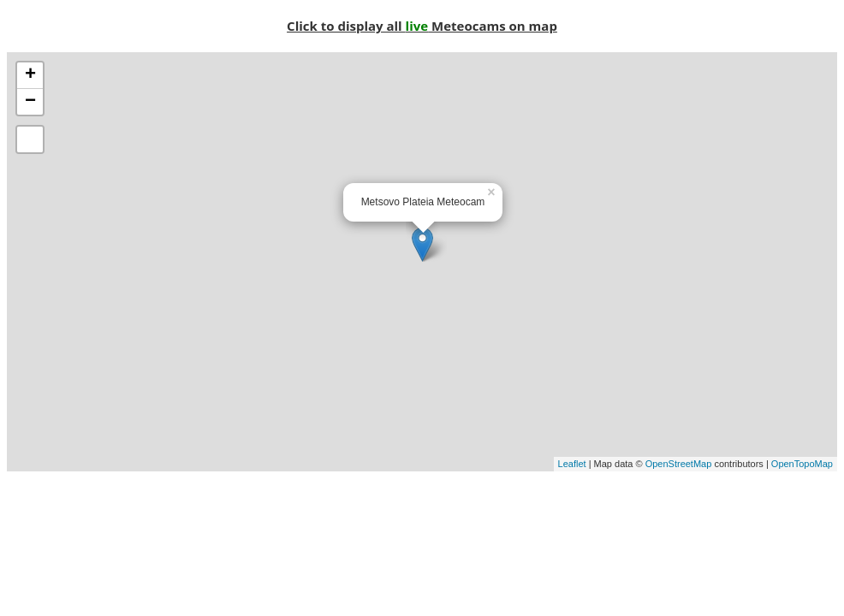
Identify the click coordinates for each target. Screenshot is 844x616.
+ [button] (30, 75)
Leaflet (572, 464)
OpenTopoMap (802, 464)
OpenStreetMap (679, 464)
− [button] (30, 102)
